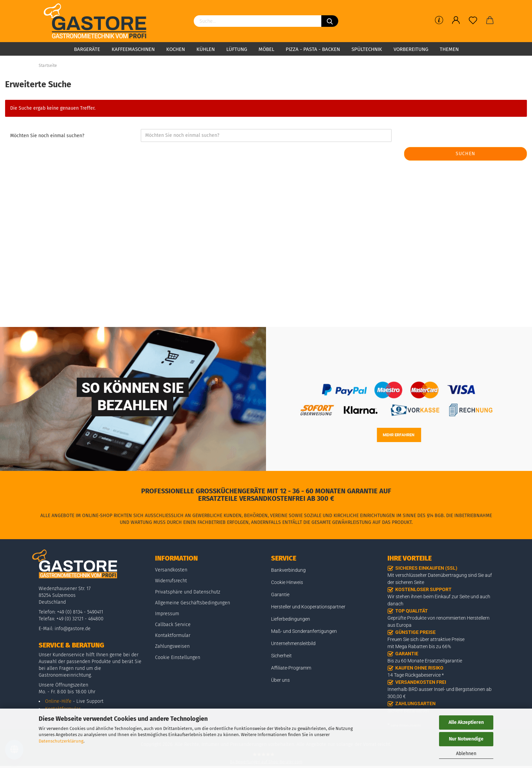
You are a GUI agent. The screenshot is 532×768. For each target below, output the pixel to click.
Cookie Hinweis (287, 582)
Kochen (176, 49)
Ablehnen (466, 754)
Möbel (266, 49)
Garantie (280, 595)
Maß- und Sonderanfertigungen (304, 631)
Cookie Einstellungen (178, 657)
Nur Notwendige (466, 739)
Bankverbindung (288, 570)
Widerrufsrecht (171, 581)
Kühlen (206, 49)
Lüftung (237, 49)
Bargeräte (87, 49)
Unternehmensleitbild (293, 643)
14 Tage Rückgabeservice (414, 675)
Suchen (465, 154)
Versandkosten (171, 570)
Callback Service (173, 625)
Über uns (280, 680)
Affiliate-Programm (291, 668)
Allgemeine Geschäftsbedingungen (193, 603)
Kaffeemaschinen (133, 49)
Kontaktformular (173, 635)
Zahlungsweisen (172, 646)
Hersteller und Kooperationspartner (308, 607)
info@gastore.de (73, 629)
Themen (449, 49)
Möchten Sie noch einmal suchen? (47, 136)
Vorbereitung (411, 49)
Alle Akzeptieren (466, 722)
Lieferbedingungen (291, 619)
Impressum (167, 614)
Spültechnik (367, 49)
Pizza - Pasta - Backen (313, 49)
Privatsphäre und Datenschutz (188, 592)
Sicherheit (281, 656)
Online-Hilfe (58, 701)
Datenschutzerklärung (61, 741)
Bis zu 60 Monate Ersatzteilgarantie (425, 661)
